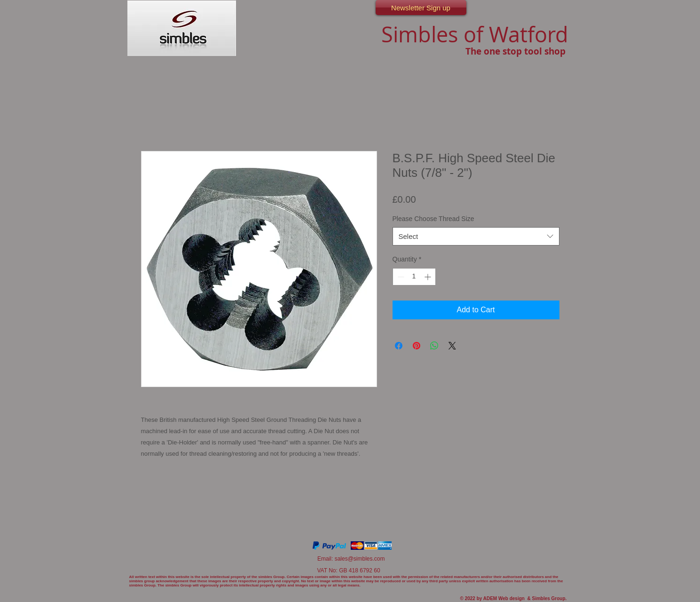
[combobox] (476, 236)
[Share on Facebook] (399, 346)
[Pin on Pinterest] (417, 346)
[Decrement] (400, 277)
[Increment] (429, 277)
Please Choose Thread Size (433, 219)
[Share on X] (452, 346)
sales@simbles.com (360, 559)
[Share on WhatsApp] (434, 346)
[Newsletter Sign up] (421, 8)
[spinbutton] (414, 277)
